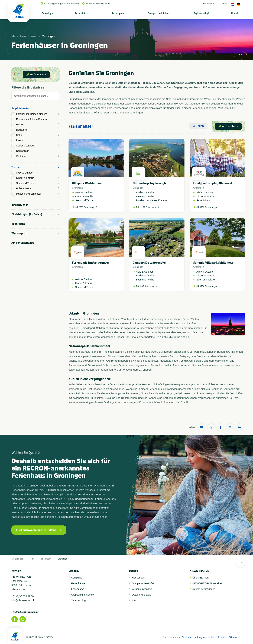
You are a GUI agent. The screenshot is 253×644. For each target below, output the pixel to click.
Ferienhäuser (82, 13)
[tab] (36, 97)
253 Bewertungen (209, 207)
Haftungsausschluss (204, 637)
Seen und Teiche (38, 183)
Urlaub (235, 13)
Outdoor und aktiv (142, 595)
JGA (134, 600)
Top (241, 561)
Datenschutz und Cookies (177, 637)
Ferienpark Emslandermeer (91, 263)
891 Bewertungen (88, 207)
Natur (38, 135)
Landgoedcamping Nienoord (213, 183)
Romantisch (38, 151)
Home (32, 559)
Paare (38, 125)
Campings (47, 13)
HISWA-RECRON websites (207, 583)
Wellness (38, 156)
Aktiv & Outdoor (38, 173)
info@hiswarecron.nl (23, 600)
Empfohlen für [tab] (20, 109)
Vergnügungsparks (142, 589)
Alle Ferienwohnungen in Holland (38, 530)
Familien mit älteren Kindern (38, 119)
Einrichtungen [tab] (20, 205)
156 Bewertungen (209, 286)
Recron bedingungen (204, 589)
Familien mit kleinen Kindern (38, 114)
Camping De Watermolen (150, 263)
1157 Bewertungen (149, 207)
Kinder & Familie (38, 178)
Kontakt (223, 4)
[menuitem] (47, 13)
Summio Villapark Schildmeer (213, 263)
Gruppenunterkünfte (143, 583)
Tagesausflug (201, 13)
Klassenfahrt (139, 578)
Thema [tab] (15, 167)
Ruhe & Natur (38, 188)
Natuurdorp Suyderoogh (149, 183)
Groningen (48, 36)
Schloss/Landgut (38, 146)
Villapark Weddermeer (87, 183)
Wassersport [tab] (19, 233)
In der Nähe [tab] (18, 224)
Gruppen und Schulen (160, 13)
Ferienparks (119, 13)
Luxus (38, 140)
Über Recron (208, 4)
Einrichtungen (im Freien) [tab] (27, 214)
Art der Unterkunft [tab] (23, 243)
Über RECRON (201, 578)
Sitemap (234, 637)
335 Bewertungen (149, 286)
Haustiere (38, 130)
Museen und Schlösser (38, 194)
